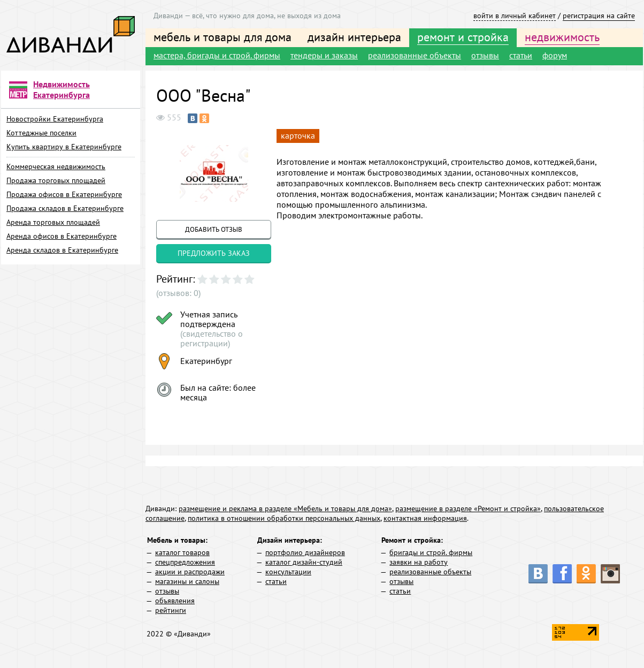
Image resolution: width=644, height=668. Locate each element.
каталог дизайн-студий (304, 562)
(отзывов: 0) (178, 293)
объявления (175, 601)
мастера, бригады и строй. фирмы (217, 55)
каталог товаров (182, 552)
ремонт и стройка (463, 37)
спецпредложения (185, 562)
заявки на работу (419, 562)
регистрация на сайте (599, 16)
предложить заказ (214, 253)
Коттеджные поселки (41, 133)
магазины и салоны (187, 581)
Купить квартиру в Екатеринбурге (64, 147)
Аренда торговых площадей (53, 222)
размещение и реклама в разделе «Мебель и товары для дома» (285, 508)
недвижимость (562, 37)
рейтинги (171, 610)
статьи (521, 55)
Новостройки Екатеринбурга (55, 119)
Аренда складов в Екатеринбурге (62, 250)
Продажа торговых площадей (56, 180)
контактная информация (425, 518)
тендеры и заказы (324, 55)
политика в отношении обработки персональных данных (284, 518)
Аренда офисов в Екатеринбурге (62, 236)
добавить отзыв (214, 229)
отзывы (485, 55)
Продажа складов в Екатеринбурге (65, 208)
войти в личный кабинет (515, 16)
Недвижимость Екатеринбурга (62, 89)
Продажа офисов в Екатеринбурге (64, 194)
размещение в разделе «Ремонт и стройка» (468, 508)
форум (555, 55)
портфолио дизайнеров (305, 552)
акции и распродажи (190, 572)
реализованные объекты (415, 55)
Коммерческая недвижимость (56, 166)
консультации (288, 572)
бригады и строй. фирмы (431, 552)
